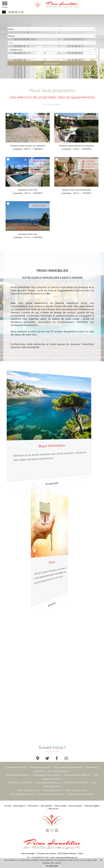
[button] (52, 29)
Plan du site (53, 809)
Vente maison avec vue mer (29, 790)
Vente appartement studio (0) (18, 775)
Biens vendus (61, 806)
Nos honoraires (76, 806)
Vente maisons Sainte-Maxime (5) (68, 767)
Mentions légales (92, 806)
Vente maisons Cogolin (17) (59, 771)
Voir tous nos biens (52, 105)
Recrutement (47, 806)
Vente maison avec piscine (76, 790)
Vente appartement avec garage (50, 794)
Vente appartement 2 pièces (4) (47, 775)
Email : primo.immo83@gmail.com (64, 857)
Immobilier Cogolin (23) (17, 767)
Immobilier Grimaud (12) (40, 767)
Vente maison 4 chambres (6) (76, 783)
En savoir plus (52, 483)
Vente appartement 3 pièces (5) (77, 775)
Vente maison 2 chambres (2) (20, 783)
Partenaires (33, 806)
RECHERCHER (52, 63)
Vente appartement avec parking (81, 794)
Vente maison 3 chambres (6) (48, 783)
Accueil (8, 806)
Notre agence (19, 806)
